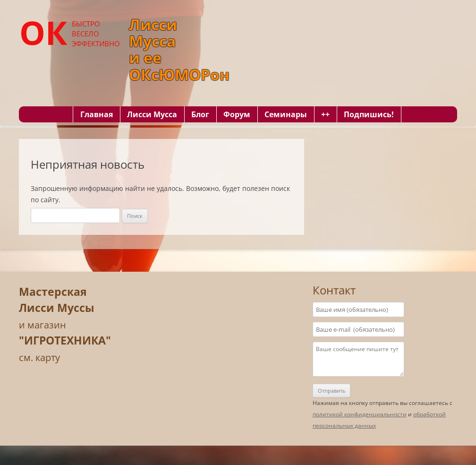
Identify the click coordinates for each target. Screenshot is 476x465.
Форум (237, 114)
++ (325, 114)
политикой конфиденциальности (360, 414)
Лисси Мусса (152, 114)
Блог (200, 114)
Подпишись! (369, 114)
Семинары (286, 114)
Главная (97, 114)
